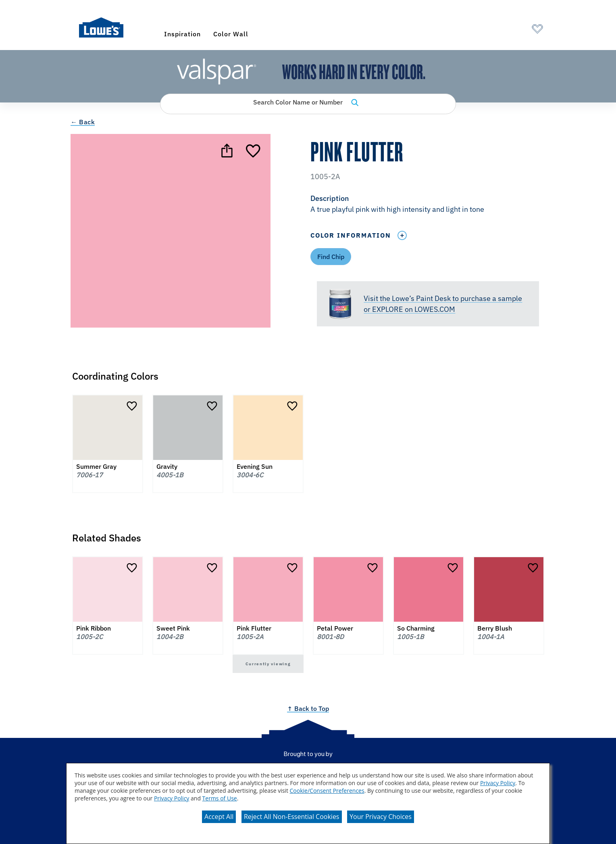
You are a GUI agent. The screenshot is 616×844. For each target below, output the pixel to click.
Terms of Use (220, 798)
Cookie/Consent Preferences (327, 791)
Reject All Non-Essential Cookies (292, 817)
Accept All (219, 817)
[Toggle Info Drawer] (402, 235)
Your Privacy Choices (381, 817)
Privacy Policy (498, 783)
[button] (428, 205)
